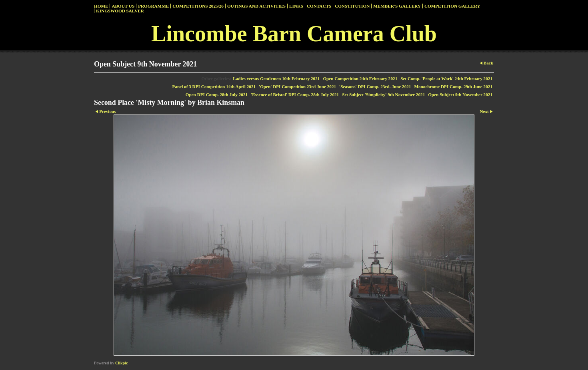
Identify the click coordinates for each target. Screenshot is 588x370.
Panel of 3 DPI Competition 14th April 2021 (214, 86)
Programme (153, 6)
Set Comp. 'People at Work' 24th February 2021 (446, 78)
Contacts (319, 6)
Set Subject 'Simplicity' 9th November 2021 (383, 95)
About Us (123, 6)
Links (296, 6)
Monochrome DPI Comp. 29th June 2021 (453, 86)
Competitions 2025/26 (198, 6)
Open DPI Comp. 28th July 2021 (217, 95)
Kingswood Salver (120, 11)
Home (101, 6)
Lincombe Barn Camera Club (294, 34)
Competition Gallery (452, 6)
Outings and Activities (256, 6)
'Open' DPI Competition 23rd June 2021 (297, 86)
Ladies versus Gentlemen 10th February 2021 (276, 78)
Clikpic (121, 363)
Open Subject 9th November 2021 (460, 95)
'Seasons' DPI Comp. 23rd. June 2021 (375, 86)
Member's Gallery (397, 6)
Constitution (352, 6)
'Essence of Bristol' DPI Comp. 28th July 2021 (295, 95)
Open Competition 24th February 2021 (360, 78)
